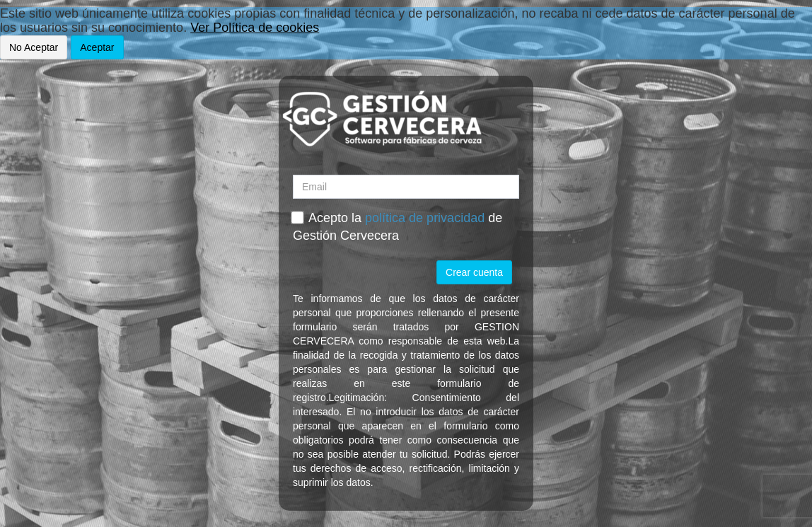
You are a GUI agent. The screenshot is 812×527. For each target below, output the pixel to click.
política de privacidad (425, 218)
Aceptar (97, 47)
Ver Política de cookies (255, 28)
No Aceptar (34, 47)
